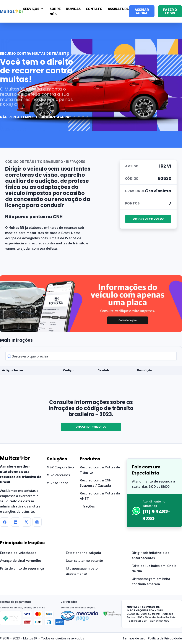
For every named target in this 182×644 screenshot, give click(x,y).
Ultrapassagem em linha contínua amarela (151, 581)
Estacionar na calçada (83, 553)
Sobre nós (55, 11)
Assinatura (118, 9)
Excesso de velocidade (18, 553)
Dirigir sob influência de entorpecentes (151, 555)
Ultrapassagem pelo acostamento (82, 571)
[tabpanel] (91, 361)
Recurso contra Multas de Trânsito (100, 470)
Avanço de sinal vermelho (21, 560)
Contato (94, 9)
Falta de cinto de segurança (22, 568)
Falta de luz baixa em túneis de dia (154, 568)
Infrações (87, 506)
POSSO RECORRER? (148, 219)
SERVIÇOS (31, 9)
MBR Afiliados (58, 483)
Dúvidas (73, 9)
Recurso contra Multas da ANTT (100, 496)
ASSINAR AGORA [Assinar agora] (142, 11)
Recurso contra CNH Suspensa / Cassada (96, 483)
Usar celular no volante (84, 560)
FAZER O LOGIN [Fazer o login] (170, 11)
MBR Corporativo (60, 467)
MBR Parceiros (58, 475)
